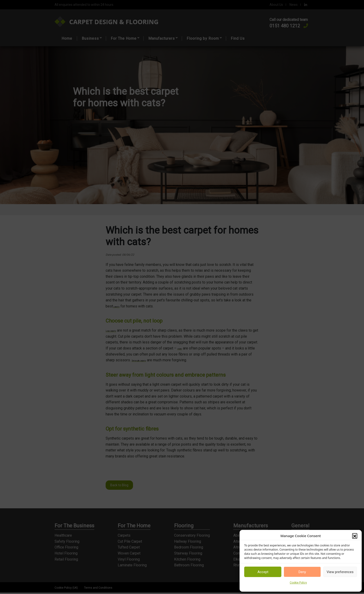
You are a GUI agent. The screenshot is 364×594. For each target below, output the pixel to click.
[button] (355, 536)
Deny (302, 572)
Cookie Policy (298, 583)
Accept (263, 572)
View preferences (340, 572)
